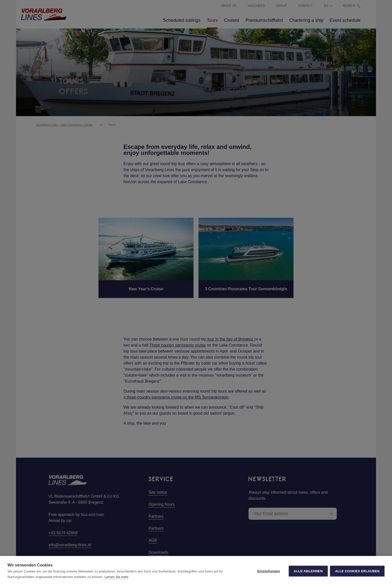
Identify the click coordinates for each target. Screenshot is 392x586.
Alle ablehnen (308, 571)
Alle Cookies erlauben (357, 571)
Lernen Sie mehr (116, 577)
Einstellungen (269, 571)
